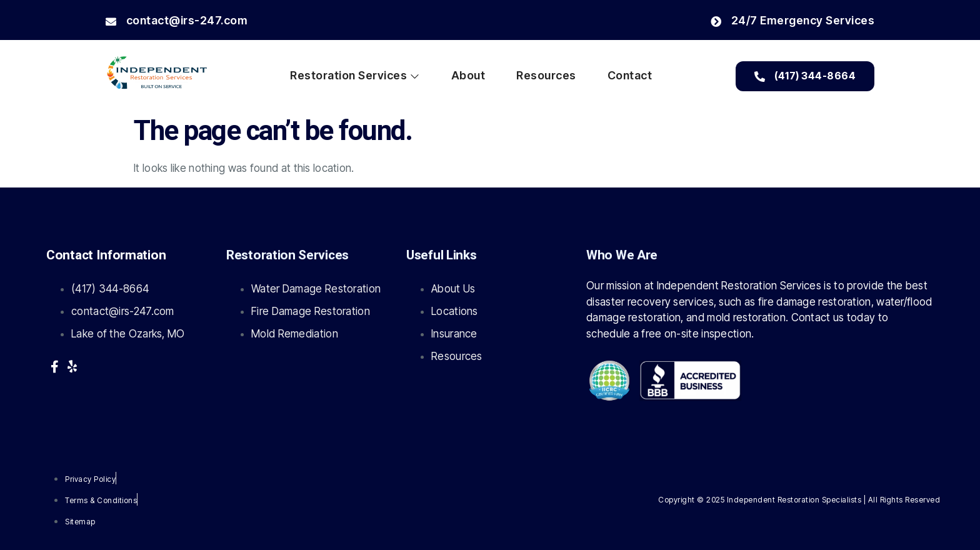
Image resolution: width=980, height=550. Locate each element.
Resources (546, 75)
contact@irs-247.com (177, 20)
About (468, 75)
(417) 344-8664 (805, 76)
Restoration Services (355, 75)
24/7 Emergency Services (792, 20)
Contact (630, 75)
